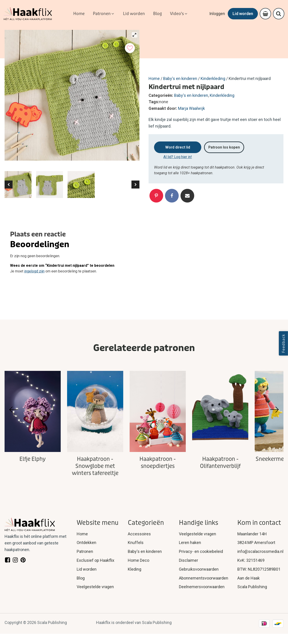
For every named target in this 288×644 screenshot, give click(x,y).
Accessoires (139, 534)
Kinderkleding (213, 78)
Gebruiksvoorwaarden (199, 569)
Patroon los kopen (224, 147)
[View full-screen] (134, 35)
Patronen (85, 551)
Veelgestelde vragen (95, 587)
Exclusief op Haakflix (96, 560)
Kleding (135, 569)
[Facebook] (172, 196)
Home (154, 78)
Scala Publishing (252, 587)
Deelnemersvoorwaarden (202, 587)
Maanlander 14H (252, 534)
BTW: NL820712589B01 (259, 569)
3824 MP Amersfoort (256, 543)
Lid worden (241, 14)
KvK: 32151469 (251, 560)
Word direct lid (178, 147)
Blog (81, 578)
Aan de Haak (249, 578)
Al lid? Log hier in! (178, 157)
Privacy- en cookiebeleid (201, 551)
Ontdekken (86, 543)
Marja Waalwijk (191, 108)
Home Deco (139, 560)
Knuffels (136, 543)
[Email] (187, 196)
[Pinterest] (156, 196)
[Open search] (278, 14)
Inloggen (215, 14)
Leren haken (190, 543)
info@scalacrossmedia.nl (260, 551)
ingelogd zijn (34, 271)
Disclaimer (189, 560)
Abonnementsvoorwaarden (204, 578)
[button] (104, 14)
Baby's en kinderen (180, 78)
